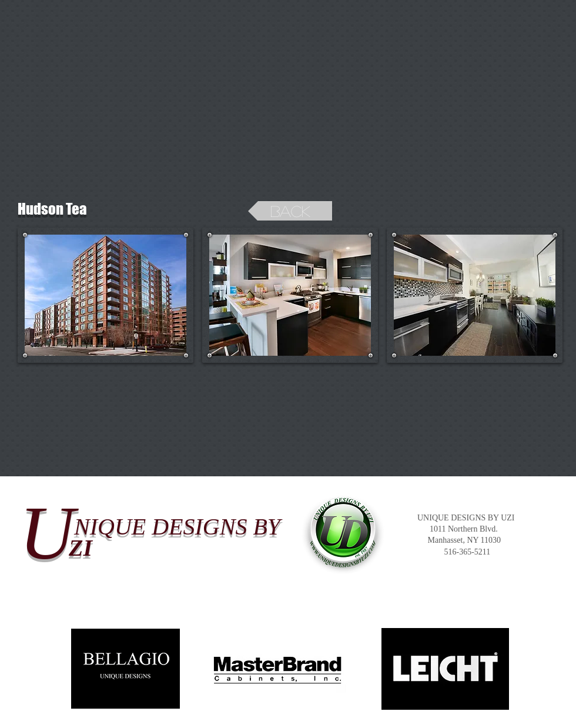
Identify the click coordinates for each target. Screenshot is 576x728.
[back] (290, 211)
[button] (106, 295)
